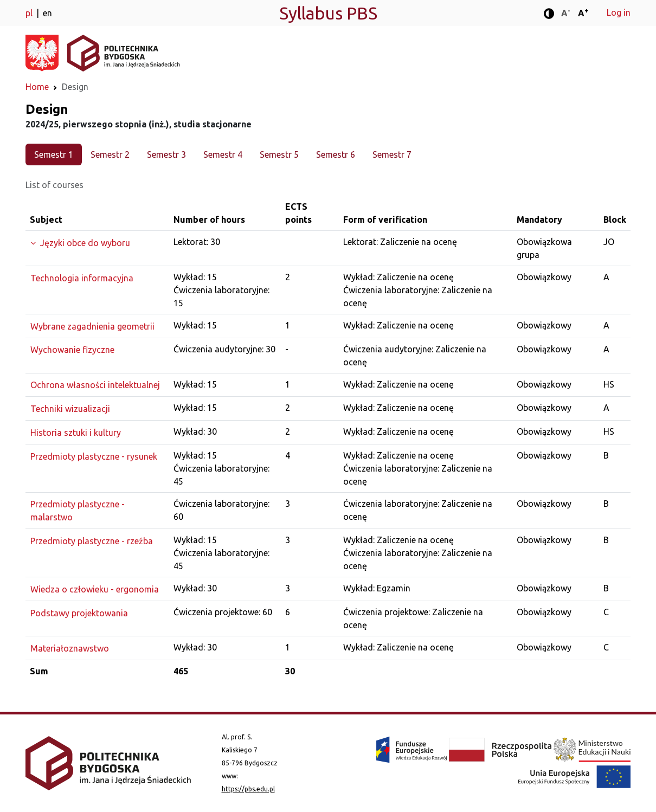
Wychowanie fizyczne (72, 350)
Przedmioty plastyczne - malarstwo (78, 511)
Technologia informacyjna (82, 278)
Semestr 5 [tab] (279, 154)
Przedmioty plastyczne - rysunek (94, 456)
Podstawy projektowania (79, 613)
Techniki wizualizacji (70, 409)
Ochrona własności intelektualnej (95, 385)
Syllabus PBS (328, 13)
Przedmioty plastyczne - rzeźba (92, 541)
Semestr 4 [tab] (223, 154)
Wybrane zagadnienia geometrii (92, 326)
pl (30, 13)
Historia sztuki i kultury (76, 433)
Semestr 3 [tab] (166, 154)
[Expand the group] (97, 243)
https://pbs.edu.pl (248, 789)
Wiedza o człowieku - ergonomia (95, 589)
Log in (619, 12)
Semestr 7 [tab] (392, 154)
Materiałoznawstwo (70, 648)
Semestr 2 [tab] (110, 154)
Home (37, 87)
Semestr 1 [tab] (54, 154)
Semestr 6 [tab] (336, 154)
